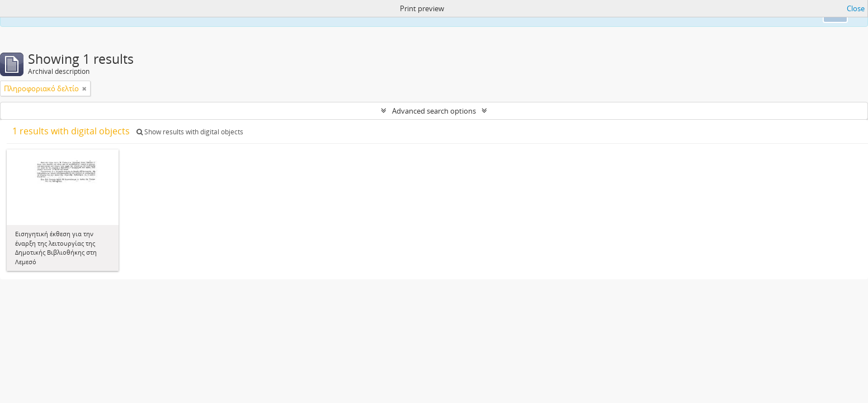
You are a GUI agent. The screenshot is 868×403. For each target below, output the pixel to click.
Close (856, 8)
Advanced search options (434, 111)
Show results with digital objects (190, 132)
